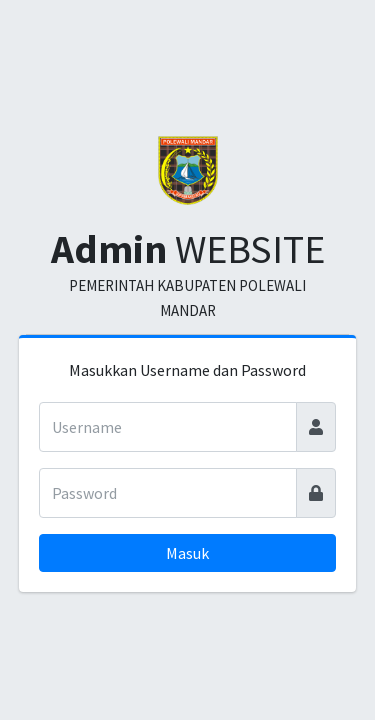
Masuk (187, 553)
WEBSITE (188, 249)
